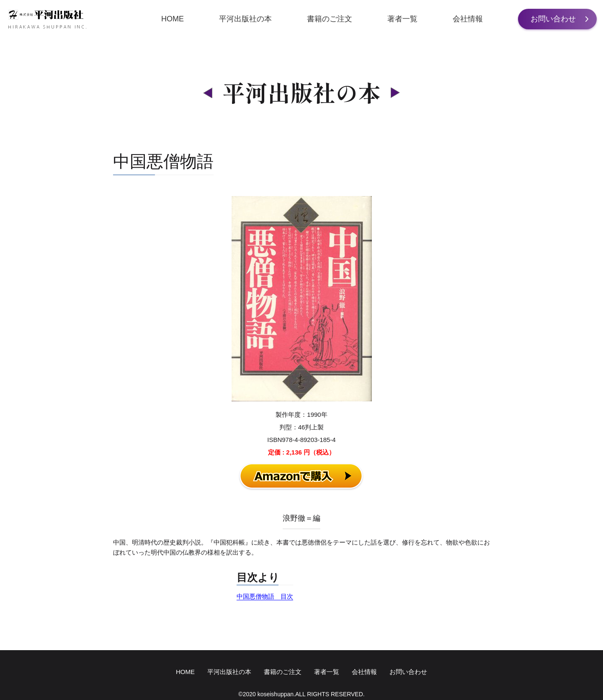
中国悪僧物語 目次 (265, 596)
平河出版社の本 (245, 19)
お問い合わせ (553, 19)
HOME (173, 19)
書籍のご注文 (330, 19)
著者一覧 (402, 19)
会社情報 (468, 19)
